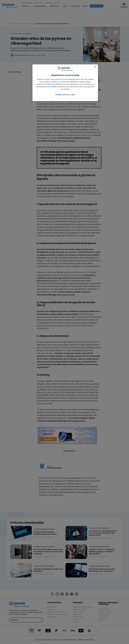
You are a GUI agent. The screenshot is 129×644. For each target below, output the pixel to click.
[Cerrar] (95, 67)
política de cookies (49, 87)
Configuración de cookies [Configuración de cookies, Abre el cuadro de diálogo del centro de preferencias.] (65, 94)
